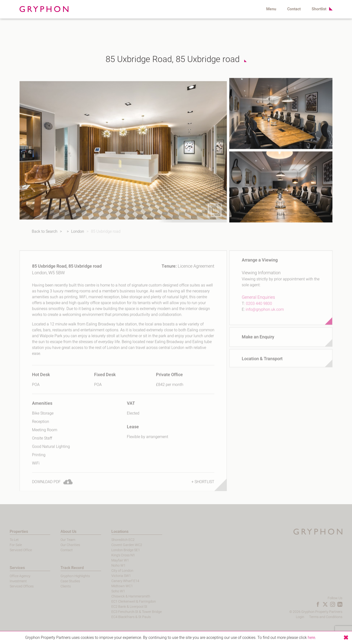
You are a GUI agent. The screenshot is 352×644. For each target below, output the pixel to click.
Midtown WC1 (114, 586)
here (311, 638)
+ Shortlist (203, 492)
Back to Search (27, 234)
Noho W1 (110, 566)
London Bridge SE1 (118, 550)
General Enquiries (258, 308)
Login (308, 617)
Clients (58, 586)
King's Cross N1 (115, 555)
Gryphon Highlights (67, 576)
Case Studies (62, 581)
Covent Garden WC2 (119, 545)
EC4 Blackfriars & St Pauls (123, 617)
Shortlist (319, 9)
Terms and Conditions (334, 617)
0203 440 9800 (259, 314)
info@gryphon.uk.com (265, 320)
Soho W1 (110, 591)
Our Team (60, 540)
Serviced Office (13, 550)
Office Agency (12, 576)
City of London (114, 571)
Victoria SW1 (113, 576)
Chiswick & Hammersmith (123, 596)
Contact (294, 9)
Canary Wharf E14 (117, 581)
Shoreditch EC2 (115, 540)
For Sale (8, 545)
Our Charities (62, 545)
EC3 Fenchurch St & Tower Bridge (129, 612)
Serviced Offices (14, 586)
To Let (6, 540)
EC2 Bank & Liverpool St (121, 607)
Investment (10, 581)
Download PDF (46, 492)
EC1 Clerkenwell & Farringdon (126, 602)
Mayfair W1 (112, 560)
